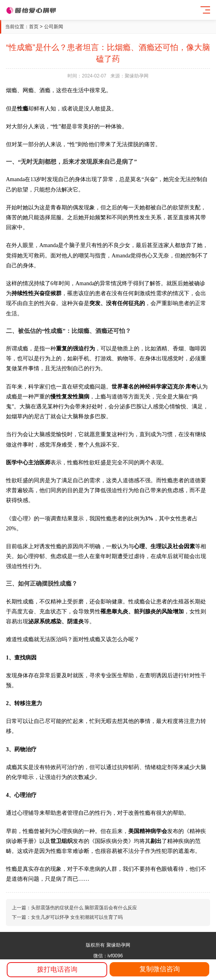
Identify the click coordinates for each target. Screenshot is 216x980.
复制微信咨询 (160, 969)
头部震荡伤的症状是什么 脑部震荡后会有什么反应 (84, 908)
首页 (34, 27)
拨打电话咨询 (57, 969)
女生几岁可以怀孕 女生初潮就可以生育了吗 (77, 917)
